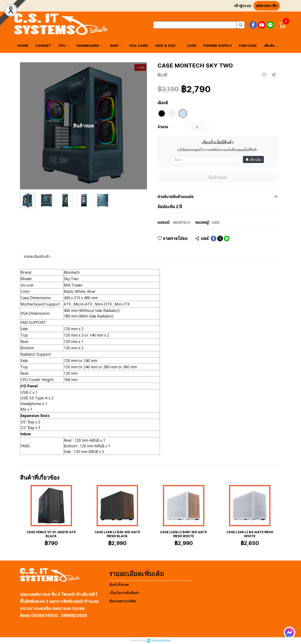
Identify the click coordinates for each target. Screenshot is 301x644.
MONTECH (181, 222)
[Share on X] (220, 239)
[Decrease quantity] (188, 127)
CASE (216, 222)
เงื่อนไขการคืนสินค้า (124, 593)
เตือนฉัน (253, 159)
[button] (199, 25)
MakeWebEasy (161, 641)
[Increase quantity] (206, 127)
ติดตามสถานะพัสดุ (123, 601)
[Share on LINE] (227, 239)
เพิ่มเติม (271, 46)
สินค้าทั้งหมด (119, 585)
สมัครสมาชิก (267, 6)
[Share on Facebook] (214, 239)
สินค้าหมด (218, 177)
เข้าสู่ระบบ (243, 6)
